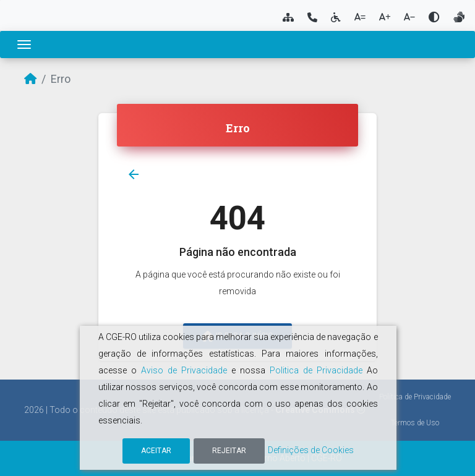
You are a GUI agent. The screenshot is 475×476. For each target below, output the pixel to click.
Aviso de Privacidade (184, 370)
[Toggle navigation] (24, 45)
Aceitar (156, 451)
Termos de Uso (415, 423)
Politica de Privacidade (316, 370)
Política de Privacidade (415, 397)
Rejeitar (229, 451)
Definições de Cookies (311, 450)
